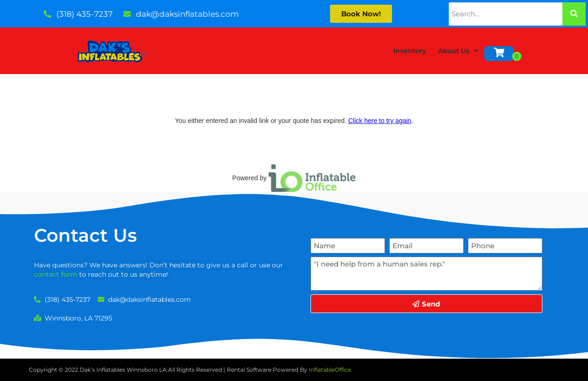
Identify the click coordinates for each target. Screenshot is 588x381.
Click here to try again (380, 121)
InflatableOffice (330, 370)
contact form (56, 274)
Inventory (410, 51)
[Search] (574, 14)
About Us (458, 51)
